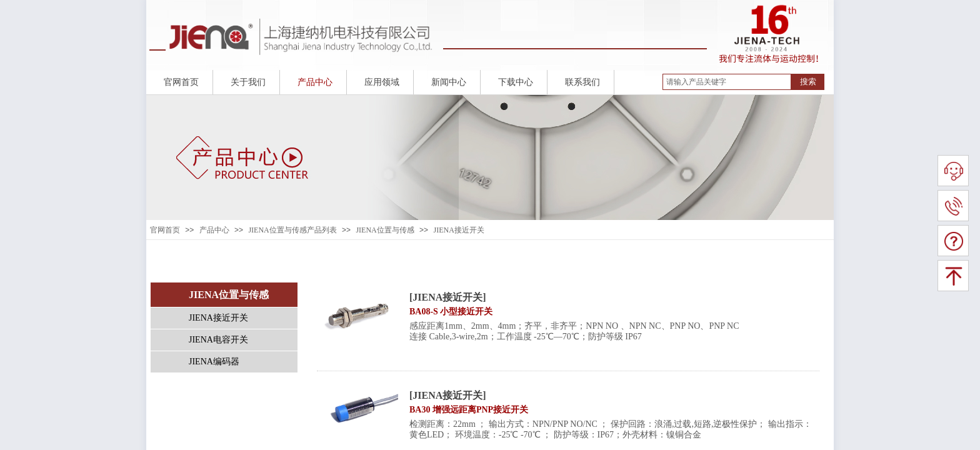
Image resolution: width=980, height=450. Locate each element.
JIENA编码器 (214, 362)
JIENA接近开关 (458, 230)
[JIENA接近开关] (448, 297)
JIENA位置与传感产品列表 (292, 230)
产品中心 (214, 230)
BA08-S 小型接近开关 (451, 312)
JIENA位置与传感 (385, 230)
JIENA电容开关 (218, 340)
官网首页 (165, 230)
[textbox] (727, 82)
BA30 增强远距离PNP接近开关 (469, 410)
